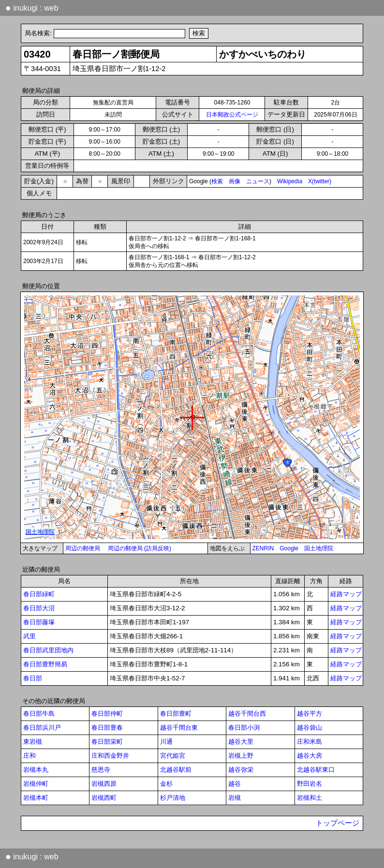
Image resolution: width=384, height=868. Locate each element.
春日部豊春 (107, 728)
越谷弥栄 (241, 770)
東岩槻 (33, 742)
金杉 (166, 784)
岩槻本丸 (36, 770)
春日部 (33, 678)
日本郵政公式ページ (232, 115)
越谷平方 (310, 714)
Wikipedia (290, 181)
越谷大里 (241, 742)
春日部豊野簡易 (45, 664)
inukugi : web (32, 8)
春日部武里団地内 (48, 650)
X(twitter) (320, 181)
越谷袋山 (310, 728)
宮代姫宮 (173, 756)
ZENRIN (263, 548)
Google (289, 548)
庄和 (30, 756)
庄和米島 (310, 742)
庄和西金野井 (110, 756)
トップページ (338, 823)
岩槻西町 (104, 798)
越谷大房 (310, 756)
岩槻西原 (104, 784)
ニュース (258, 181)
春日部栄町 (107, 742)
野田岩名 (310, 784)
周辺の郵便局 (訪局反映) (140, 548)
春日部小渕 (244, 728)
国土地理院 (319, 548)
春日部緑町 (39, 594)
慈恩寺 (101, 770)
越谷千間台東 (179, 728)
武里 (30, 636)
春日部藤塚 (39, 622)
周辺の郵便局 (83, 548)
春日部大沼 (39, 608)
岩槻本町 (36, 798)
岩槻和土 (310, 798)
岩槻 (235, 798)
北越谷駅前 (176, 770)
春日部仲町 (107, 714)
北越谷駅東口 (316, 770)
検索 (217, 181)
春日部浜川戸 (42, 728)
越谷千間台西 (247, 714)
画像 (235, 181)
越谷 (235, 784)
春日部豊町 (176, 714)
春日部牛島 (39, 714)
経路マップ (346, 594)
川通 (166, 742)
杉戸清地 (173, 798)
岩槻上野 (241, 756)
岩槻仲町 (36, 784)
